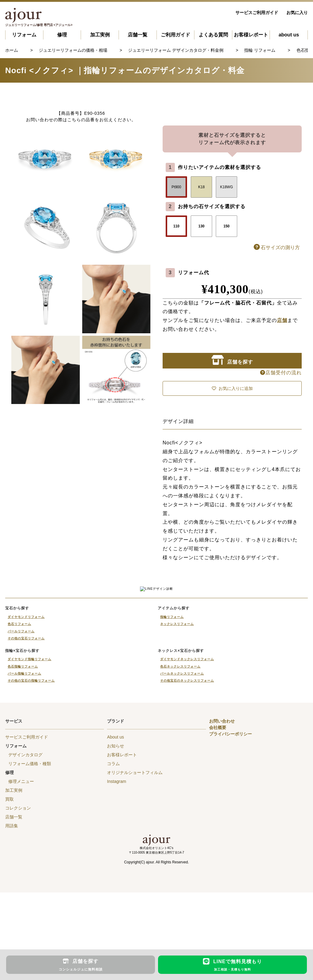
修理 (62, 35)
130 (201, 226)
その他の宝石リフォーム (26, 698)
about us (289, 35)
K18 (201, 187)
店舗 (282, 320)
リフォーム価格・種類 (30, 823)
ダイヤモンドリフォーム (26, 676)
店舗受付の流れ (281, 373)
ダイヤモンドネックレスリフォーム (187, 718)
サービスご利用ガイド (257, 13)
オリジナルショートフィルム (135, 832)
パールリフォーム (21, 691)
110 (176, 226)
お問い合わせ (222, 780)
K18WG (226, 187)
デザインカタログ (25, 814)
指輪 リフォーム (260, 50)
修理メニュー (21, 841)
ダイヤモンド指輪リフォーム (29, 718)
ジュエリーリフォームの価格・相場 (73, 50)
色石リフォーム (19, 683)
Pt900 (176, 187)
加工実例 (100, 35)
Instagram (116, 841)
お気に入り (297, 13)
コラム (113, 823)
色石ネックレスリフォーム (180, 726)
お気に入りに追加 (232, 388)
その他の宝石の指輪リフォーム (31, 740)
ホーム (12, 50)
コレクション (18, 867)
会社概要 (218, 787)
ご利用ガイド (175, 35)
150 (226, 226)
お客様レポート (251, 35)
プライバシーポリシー (230, 793)
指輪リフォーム (172, 676)
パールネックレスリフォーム (182, 733)
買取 (9, 858)
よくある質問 (213, 35)
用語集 (12, 885)
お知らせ (116, 805)
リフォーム (24, 35)
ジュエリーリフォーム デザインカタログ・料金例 (176, 50)
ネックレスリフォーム (177, 683)
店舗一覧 (138, 35)
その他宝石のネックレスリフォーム (187, 740)
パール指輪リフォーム (24, 733)
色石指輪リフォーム (23, 726)
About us (115, 796)
